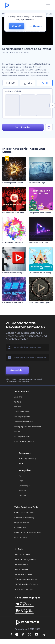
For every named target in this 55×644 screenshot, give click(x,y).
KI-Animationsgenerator (26, 559)
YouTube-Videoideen (24, 589)
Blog (21, 463)
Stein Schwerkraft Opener (40, 303)
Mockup (22, 496)
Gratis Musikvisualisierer (25, 513)
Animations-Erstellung (24, 518)
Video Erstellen (21, 537)
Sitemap (17, 431)
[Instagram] (17, 635)
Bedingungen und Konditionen (27, 427)
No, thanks (35, 26)
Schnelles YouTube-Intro (13, 213)
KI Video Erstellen (23, 554)
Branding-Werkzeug (27, 458)
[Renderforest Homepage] (7, 5)
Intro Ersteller (20, 527)
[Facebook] (11, 635)
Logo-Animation (22, 523)
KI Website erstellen (24, 574)
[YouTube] (36, 635)
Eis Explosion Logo (37, 183)
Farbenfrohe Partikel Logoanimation (18, 243)
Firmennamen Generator (26, 579)
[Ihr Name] (27, 347)
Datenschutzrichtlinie (23, 422)
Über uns (18, 397)
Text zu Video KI (22, 569)
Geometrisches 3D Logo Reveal (16, 273)
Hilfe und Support (22, 412)
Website (22, 491)
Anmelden (17, 370)
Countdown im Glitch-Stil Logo (16, 303)
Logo (21, 481)
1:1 (45, 83)
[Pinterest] (23, 635)
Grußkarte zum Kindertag (40, 273)
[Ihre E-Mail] (27, 358)
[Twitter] (30, 635)
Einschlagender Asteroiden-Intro (17, 183)
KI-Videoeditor (21, 564)
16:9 (10, 83)
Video (21, 476)
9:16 (28, 83)
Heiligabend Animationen (40, 213)
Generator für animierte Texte (28, 532)
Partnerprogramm (22, 417)
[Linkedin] (43, 635)
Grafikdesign (24, 486)
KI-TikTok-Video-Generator (27, 584)
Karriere (17, 407)
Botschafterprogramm (24, 441)
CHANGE (17, 26)
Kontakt (17, 402)
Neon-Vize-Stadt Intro (38, 243)
